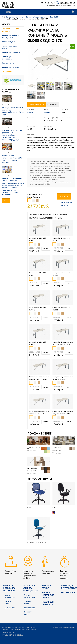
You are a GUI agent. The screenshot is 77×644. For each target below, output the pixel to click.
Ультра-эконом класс (10, 596)
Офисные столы (8, 63)
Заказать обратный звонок (55, 5)
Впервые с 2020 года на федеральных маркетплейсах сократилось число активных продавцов (12, 135)
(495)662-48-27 (48, 3)
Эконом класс (8, 602)
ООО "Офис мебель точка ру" (27, 629)
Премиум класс (28, 613)
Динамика (31, 448)
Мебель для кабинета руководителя (11, 36)
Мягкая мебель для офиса (9, 47)
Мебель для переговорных (7, 58)
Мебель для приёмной (48, 603)
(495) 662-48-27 (7, 635)
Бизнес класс (10, 608)
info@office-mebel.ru (8, 632)
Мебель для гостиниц (11, 67)
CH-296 (30, 507)
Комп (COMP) (32, 468)
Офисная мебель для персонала (10, 30)
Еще (6, 201)
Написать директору (69, 5)
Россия (30, 113)
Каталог (6, 24)
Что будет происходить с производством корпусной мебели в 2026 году (13, 111)
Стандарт (48, 113)
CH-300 (55, 507)
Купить (64, 196)
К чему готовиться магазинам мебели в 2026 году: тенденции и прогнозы (13, 159)
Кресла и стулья (8, 42)
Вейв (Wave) (56, 448)
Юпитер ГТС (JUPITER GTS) (37, 542)
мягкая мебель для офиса (48, 595)
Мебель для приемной (11, 52)
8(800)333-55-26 (68, 3)
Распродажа (7, 71)
